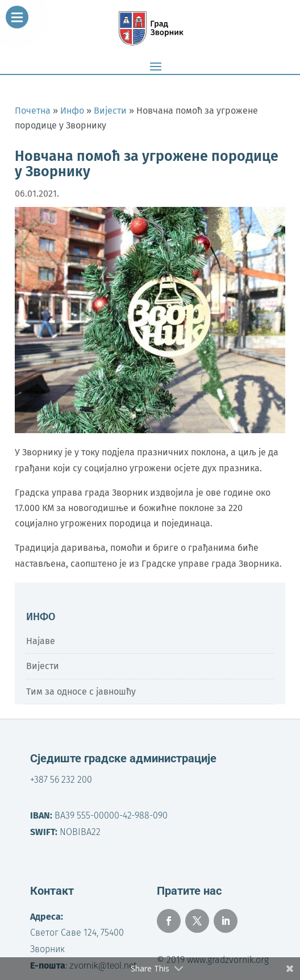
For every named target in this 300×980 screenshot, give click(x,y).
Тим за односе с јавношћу (81, 692)
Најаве (41, 641)
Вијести (43, 666)
